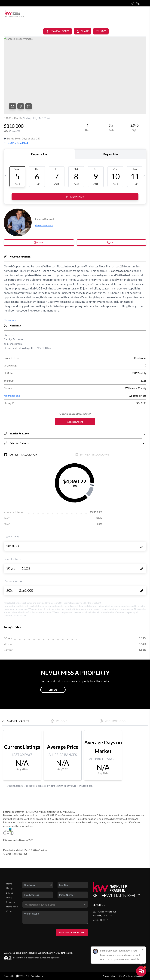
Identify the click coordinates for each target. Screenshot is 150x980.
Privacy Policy (109, 976)
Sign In (138, 3)
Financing (11, 902)
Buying (9, 893)
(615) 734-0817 (100, 920)
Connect (10, 911)
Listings (10, 888)
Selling (9, 898)
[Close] (143, 950)
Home (9, 884)
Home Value (12, 907)
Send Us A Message (72, 932)
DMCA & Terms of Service (131, 976)
